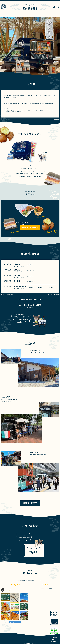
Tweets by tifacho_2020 (45, 589)
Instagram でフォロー (15, 622)
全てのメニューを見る (30, 228)
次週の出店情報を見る (52, 295)
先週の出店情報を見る (8, 295)
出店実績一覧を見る (30, 503)
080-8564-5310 (32, 305)
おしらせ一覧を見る (53, 119)
